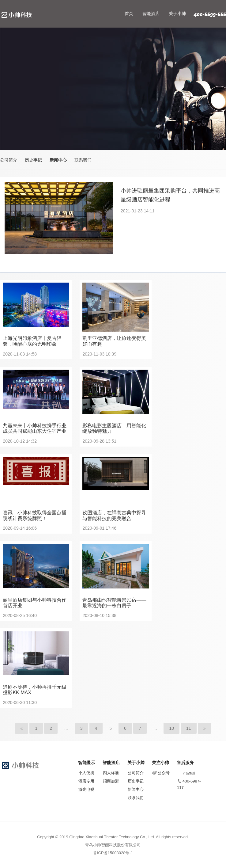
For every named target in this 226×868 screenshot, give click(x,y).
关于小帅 (177, 13)
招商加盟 (111, 781)
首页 (129, 13)
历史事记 (33, 160)
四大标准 (111, 773)
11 (189, 728)
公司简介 (9, 160)
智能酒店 (151, 13)
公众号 (161, 773)
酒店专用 (86, 781)
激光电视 (86, 789)
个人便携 (86, 773)
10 (171, 728)
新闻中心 (58, 160)
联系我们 (83, 160)
